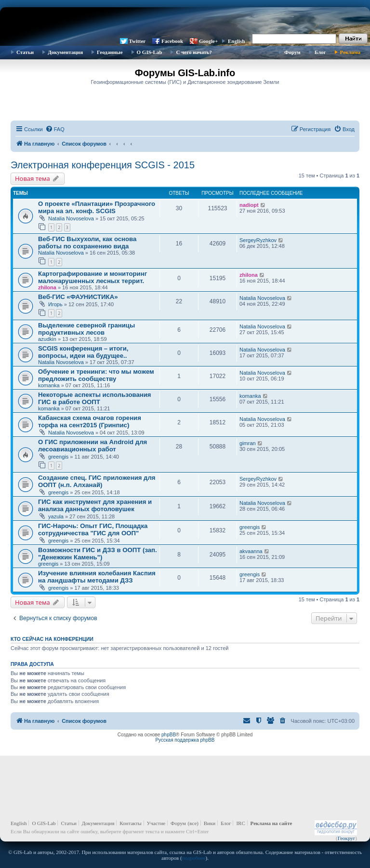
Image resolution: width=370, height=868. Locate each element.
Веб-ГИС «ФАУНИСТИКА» (78, 297)
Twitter (138, 41)
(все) (193, 823)
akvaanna (251, 551)
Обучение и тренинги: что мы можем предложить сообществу (96, 375)
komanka (49, 385)
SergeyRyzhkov (258, 240)
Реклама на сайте (271, 823)
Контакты (130, 823)
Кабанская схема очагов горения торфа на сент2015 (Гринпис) (90, 421)
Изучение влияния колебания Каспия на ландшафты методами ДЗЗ (97, 577)
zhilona (47, 287)
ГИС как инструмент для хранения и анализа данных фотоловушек (95, 505)
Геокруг (347, 838)
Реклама (350, 52)
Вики (210, 823)
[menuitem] (55, 129)
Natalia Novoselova (71, 218)
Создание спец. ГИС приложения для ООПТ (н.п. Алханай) (97, 481)
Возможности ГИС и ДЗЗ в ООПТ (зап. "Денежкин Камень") (98, 554)
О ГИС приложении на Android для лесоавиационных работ (92, 446)
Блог (320, 52)
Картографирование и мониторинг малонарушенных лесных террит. (92, 277)
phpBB (169, 735)
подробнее (194, 858)
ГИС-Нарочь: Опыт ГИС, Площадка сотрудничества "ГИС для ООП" (93, 529)
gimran (248, 443)
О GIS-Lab (150, 52)
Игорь (55, 304)
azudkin (47, 339)
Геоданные (110, 52)
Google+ (208, 41)
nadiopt (249, 205)
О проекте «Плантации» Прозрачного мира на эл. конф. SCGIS (97, 207)
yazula (56, 516)
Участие (156, 823)
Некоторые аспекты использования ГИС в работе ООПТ (95, 398)
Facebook (172, 41)
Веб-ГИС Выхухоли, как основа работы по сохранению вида (87, 243)
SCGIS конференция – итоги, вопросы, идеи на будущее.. (83, 352)
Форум (292, 52)
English (236, 41)
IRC (240, 823)
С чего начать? (194, 52)
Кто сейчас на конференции (52, 639)
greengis (58, 457)
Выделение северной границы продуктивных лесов (86, 329)
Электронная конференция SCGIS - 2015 (103, 165)
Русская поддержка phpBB (185, 740)
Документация (65, 52)
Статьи (25, 52)
